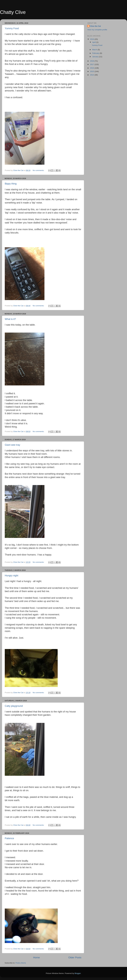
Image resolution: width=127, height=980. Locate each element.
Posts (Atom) (21, 963)
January (96, 57)
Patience (9, 838)
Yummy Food (12, 28)
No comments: (39, 170)
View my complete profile (97, 30)
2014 (92, 75)
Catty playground (14, 706)
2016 (92, 68)
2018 (92, 61)
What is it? (10, 319)
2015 (92, 71)
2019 (92, 39)
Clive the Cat (95, 26)
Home (36, 957)
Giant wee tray (12, 445)
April (94, 42)
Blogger (78, 973)
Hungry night (12, 576)
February (96, 53)
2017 (92, 64)
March (95, 50)
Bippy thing (11, 184)
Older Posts (75, 957)
